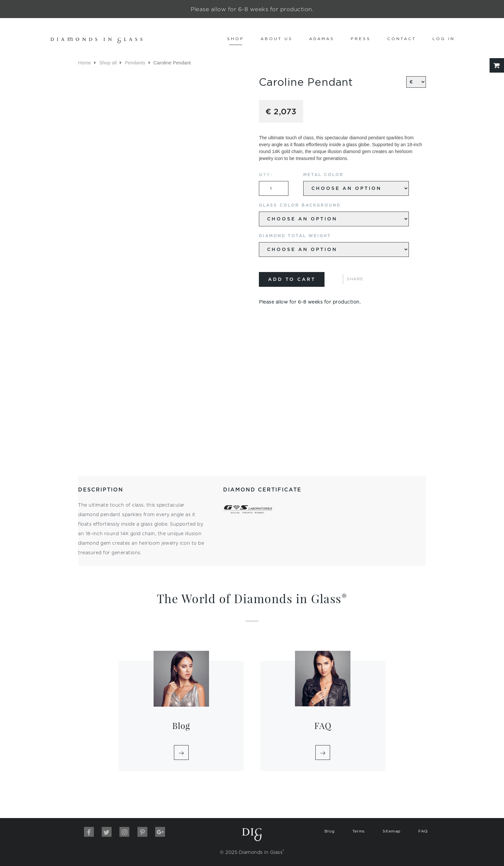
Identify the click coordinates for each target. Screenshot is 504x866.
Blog (330, 831)
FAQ (423, 831)
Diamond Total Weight (295, 236)
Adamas (322, 39)
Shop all (108, 63)
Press (361, 39)
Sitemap (392, 831)
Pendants (135, 63)
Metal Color (323, 175)
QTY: (266, 175)
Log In (444, 39)
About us (277, 39)
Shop (236, 39)
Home (84, 63)
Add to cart (292, 279)
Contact (402, 39)
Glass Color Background (300, 205)
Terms (359, 831)
